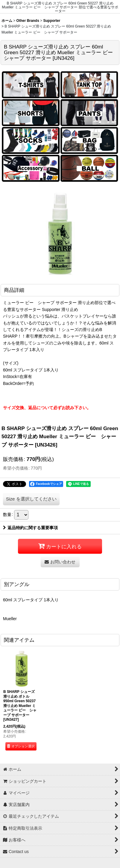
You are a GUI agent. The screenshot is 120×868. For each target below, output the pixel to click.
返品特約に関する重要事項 (30, 528)
